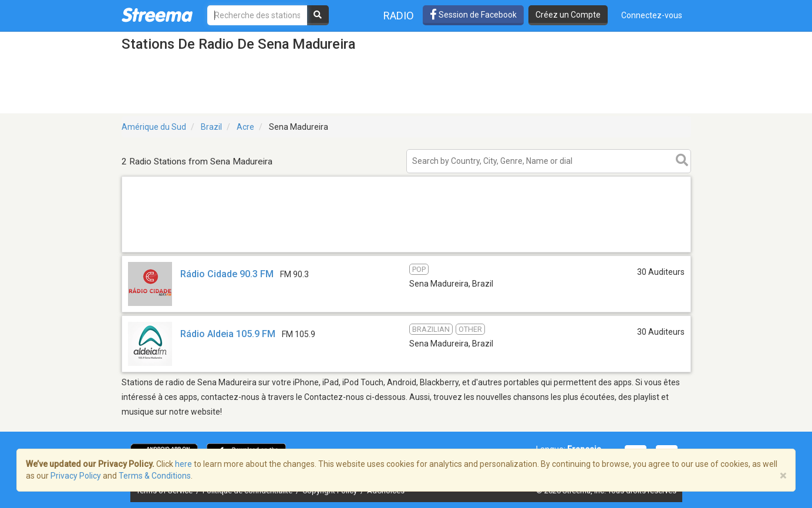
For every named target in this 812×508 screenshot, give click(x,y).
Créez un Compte (568, 15)
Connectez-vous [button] (652, 15)
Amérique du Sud (154, 127)
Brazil (211, 127)
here (183, 464)
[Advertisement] (406, 252)
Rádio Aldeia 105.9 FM (228, 334)
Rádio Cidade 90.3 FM (227, 274)
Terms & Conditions (155, 476)
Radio (399, 16)
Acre (245, 127)
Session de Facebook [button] (473, 15)
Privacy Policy (76, 476)
